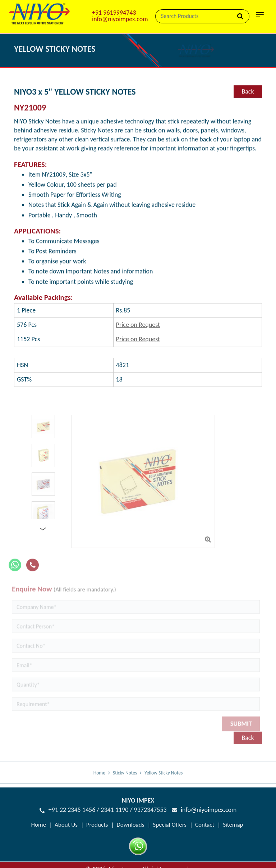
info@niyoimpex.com (120, 19)
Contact (205, 825)
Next (45, 529)
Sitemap (233, 825)
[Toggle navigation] (260, 17)
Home (99, 778)
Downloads (130, 825)
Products (97, 825)
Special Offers (170, 825)
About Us (66, 825)
